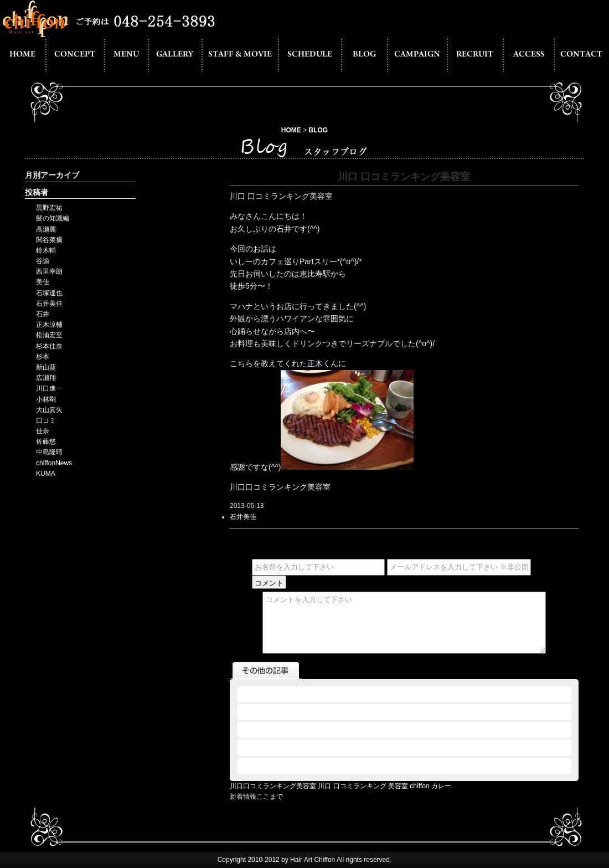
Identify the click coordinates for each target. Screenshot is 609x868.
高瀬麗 (46, 229)
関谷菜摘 (49, 240)
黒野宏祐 (49, 208)
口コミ (46, 420)
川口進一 (49, 388)
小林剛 (46, 399)
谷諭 (43, 261)
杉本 (43, 357)
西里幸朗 (49, 271)
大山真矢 (49, 410)
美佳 (43, 282)
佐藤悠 (46, 441)
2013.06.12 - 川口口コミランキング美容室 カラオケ (319, 730)
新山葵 (46, 367)
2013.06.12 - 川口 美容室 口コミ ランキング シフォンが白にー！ (336, 747)
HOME (291, 130)
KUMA (46, 474)
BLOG (319, 130)
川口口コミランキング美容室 (273, 786)
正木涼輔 (49, 325)
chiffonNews (54, 463)
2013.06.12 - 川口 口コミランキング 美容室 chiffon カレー (326, 694)
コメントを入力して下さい (404, 623)
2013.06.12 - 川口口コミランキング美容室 (303, 712)
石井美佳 (49, 304)
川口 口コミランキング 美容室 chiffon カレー (384, 786)
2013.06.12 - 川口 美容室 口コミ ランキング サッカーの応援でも (336, 766)
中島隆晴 (49, 452)
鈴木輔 (46, 250)
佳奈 (43, 431)
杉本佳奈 (49, 346)
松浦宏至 (49, 335)
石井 (43, 314)
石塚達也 (49, 293)
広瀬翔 (46, 378)
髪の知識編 (53, 218)
